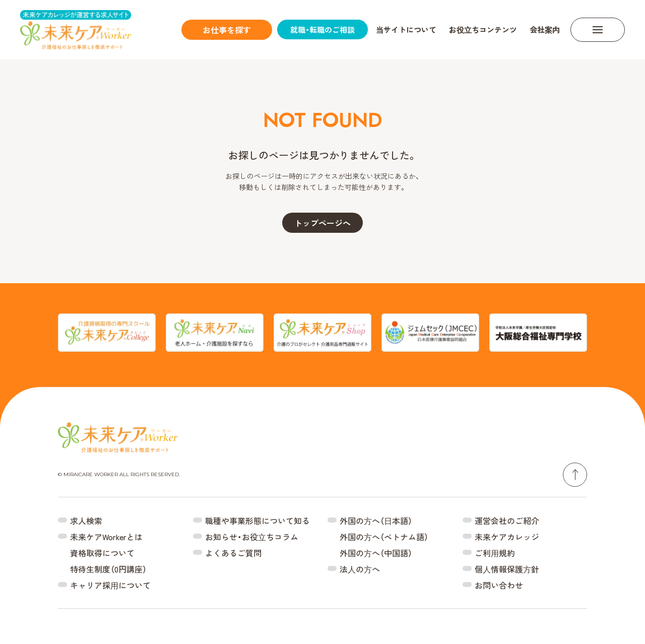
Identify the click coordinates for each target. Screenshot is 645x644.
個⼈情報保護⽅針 (507, 569)
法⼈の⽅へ (360, 569)
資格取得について (102, 553)
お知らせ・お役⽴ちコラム (252, 537)
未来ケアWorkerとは (106, 537)
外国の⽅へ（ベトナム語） (384, 537)
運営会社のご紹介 (507, 521)
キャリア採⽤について (110, 585)
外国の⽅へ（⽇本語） (376, 521)
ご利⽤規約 (495, 553)
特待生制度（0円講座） (108, 569)
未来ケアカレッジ (507, 537)
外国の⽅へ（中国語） (376, 553)
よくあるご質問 (233, 553)
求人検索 (86, 521)
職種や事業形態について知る (257, 521)
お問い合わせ (499, 585)
